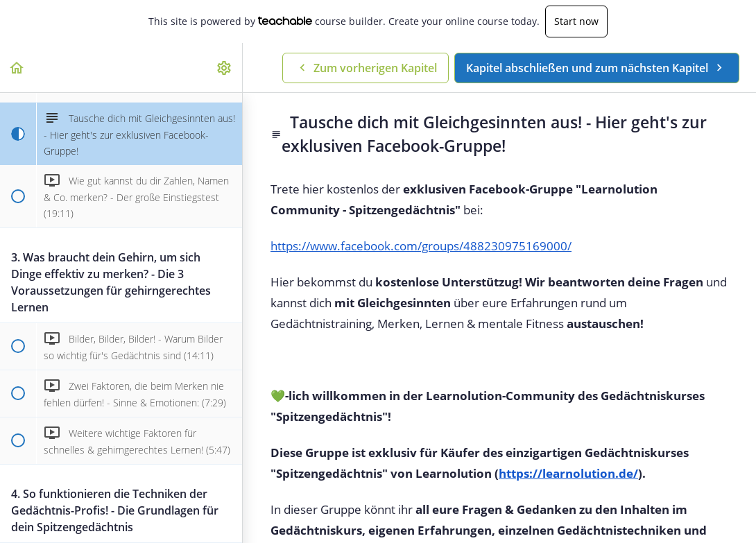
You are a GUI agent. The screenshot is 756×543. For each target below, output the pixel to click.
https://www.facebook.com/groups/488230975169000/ (421, 246)
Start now (576, 21)
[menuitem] (225, 68)
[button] (17, 68)
